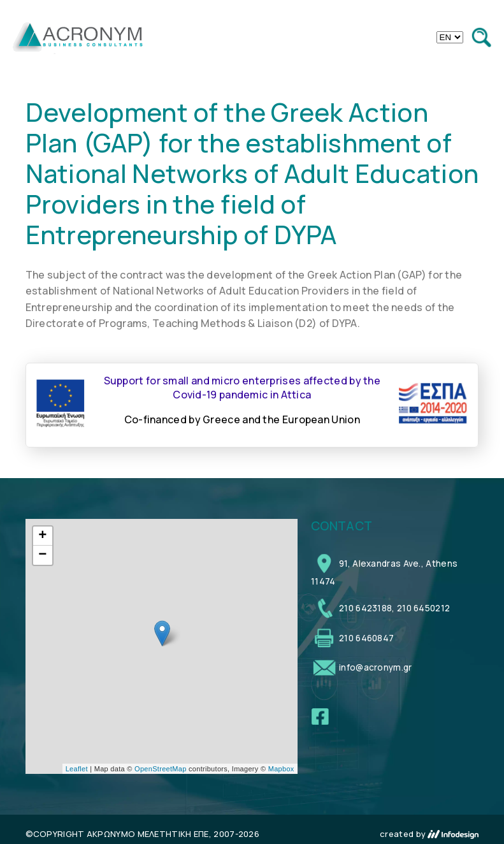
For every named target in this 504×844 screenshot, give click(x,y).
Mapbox (281, 769)
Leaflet (77, 769)
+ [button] (43, 536)
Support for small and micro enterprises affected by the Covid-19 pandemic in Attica (242, 388)
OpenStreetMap (161, 769)
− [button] (43, 555)
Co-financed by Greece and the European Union (242, 419)
